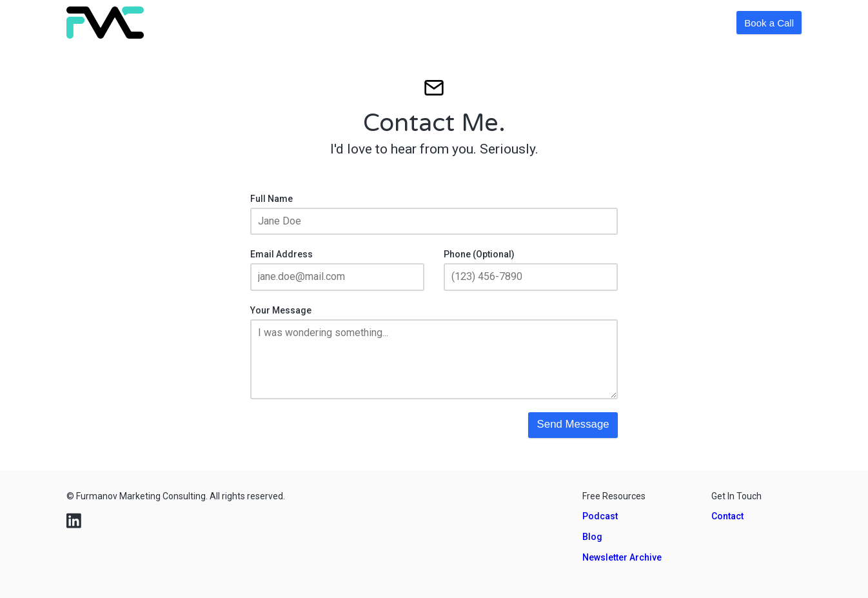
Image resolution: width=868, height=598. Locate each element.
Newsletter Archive (622, 557)
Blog (592, 537)
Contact (727, 516)
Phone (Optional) (479, 254)
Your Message (281, 310)
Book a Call (769, 23)
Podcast (600, 516)
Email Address (281, 254)
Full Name (271, 199)
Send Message (573, 424)
